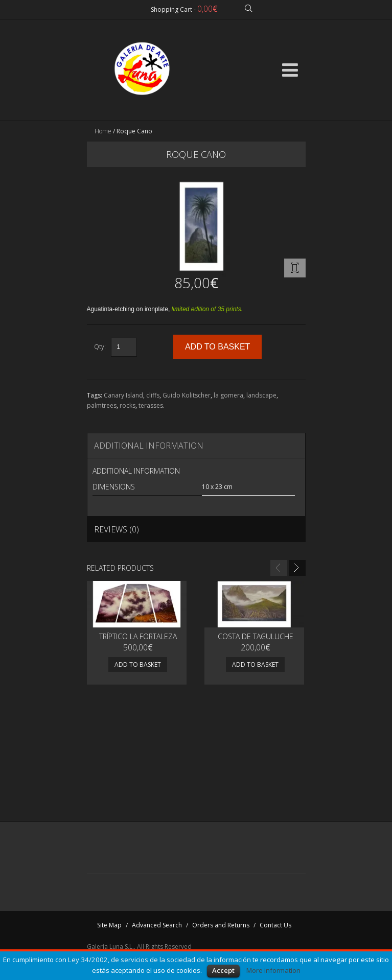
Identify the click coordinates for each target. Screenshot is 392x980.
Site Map (109, 925)
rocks (128, 405)
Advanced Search (157, 925)
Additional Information (149, 446)
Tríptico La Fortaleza (138, 636)
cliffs (153, 395)
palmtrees (102, 405)
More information (273, 970)
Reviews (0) (117, 529)
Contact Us (275, 925)
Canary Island (123, 395)
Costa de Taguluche (256, 636)
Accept (223, 970)
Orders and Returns (221, 925)
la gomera (228, 395)
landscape (261, 395)
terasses (151, 405)
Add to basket (138, 664)
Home (103, 131)
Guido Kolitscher (187, 395)
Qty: (100, 347)
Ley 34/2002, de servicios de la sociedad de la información (159, 960)
